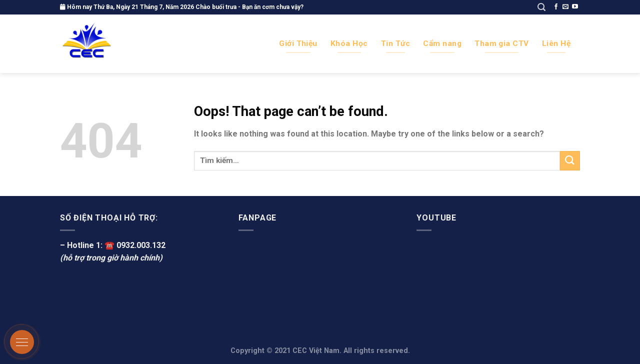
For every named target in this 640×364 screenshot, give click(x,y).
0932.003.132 (141, 245)
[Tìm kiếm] (541, 7)
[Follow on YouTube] (575, 7)
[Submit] (570, 161)
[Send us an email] (565, 7)
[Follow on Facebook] (556, 7)
